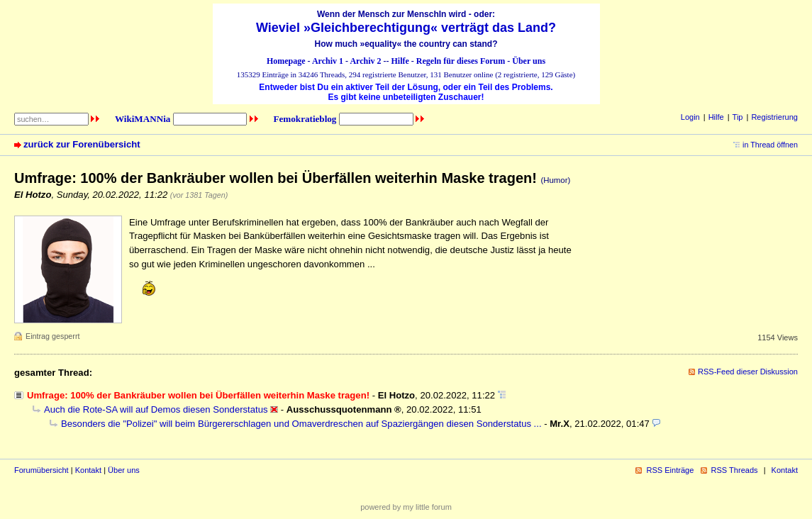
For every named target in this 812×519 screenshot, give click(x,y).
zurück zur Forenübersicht (82, 144)
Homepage (286, 61)
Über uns (529, 61)
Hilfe (400, 61)
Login (690, 117)
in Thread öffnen (770, 145)
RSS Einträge (670, 470)
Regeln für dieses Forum (461, 61)
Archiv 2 (365, 61)
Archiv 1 (328, 61)
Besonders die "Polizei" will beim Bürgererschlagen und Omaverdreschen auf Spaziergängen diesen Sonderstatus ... (301, 424)
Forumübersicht (41, 470)
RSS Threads (735, 470)
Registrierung (774, 117)
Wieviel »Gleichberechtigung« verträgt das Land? (406, 28)
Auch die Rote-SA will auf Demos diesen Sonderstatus (156, 409)
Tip (738, 117)
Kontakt (88, 470)
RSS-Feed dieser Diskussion (748, 372)
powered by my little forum (406, 507)
